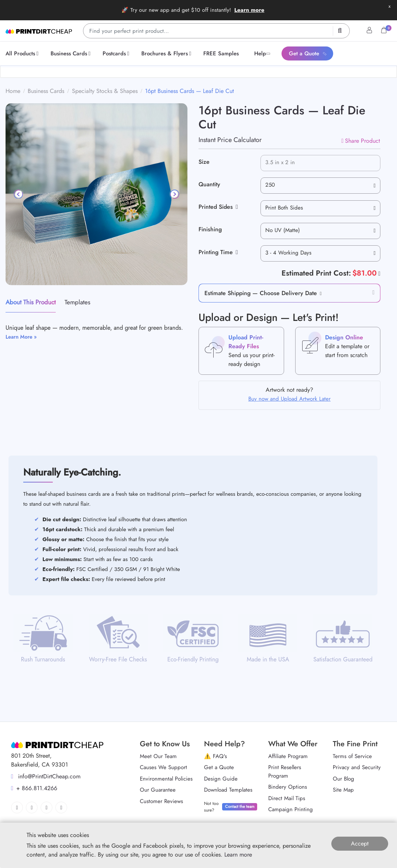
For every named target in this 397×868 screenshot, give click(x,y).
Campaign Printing (291, 809)
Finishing (210, 229)
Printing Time (218, 252)
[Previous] (19, 194)
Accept (360, 843)
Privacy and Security (357, 767)
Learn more (249, 10)
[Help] (379, 273)
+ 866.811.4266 (34, 788)
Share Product (361, 141)
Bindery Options (288, 787)
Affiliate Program (288, 756)
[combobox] (320, 186)
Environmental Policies (166, 779)
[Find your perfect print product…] (216, 31)
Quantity (209, 184)
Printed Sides (218, 207)
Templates (77, 302)
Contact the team (240, 806)
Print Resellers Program (285, 772)
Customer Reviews (161, 801)
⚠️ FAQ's (215, 756)
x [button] (389, 6)
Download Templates (228, 790)
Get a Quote (219, 767)
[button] (319, 293)
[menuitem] (23, 53)
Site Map (343, 790)
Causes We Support (163, 767)
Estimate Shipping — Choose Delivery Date (261, 293)
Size (204, 162)
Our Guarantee (158, 790)
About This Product (31, 302)
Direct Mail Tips (287, 798)
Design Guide (221, 779)
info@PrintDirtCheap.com (46, 776)
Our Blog (344, 779)
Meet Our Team (158, 756)
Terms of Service (352, 756)
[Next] (174, 194)
